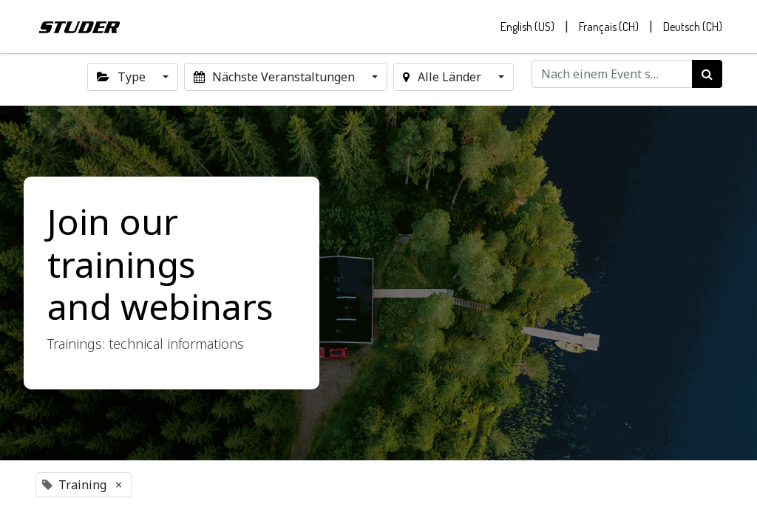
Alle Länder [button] (443, 77)
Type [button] (122, 77)
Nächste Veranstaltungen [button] (276, 77)
